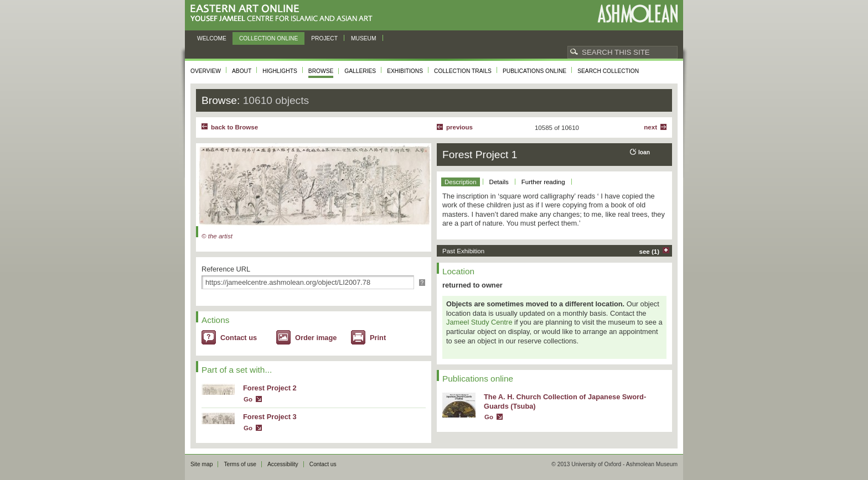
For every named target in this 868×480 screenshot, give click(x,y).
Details (499, 182)
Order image (316, 338)
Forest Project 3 (270, 417)
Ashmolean (637, 14)
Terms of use (240, 464)
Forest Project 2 (270, 388)
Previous (459, 127)
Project (324, 38)
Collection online (268, 38)
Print (378, 338)
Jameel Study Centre (479, 322)
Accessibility (283, 464)
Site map (201, 464)
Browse (321, 71)
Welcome (212, 38)
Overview (206, 71)
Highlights (280, 71)
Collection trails (463, 71)
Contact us (239, 338)
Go (248, 399)
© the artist (217, 236)
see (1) (650, 252)
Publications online (534, 71)
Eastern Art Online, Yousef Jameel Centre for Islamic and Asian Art (284, 14)
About (242, 71)
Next (650, 127)
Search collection (608, 71)
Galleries (360, 71)
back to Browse (234, 127)
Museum (364, 38)
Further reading (543, 182)
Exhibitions (405, 71)
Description (461, 182)
